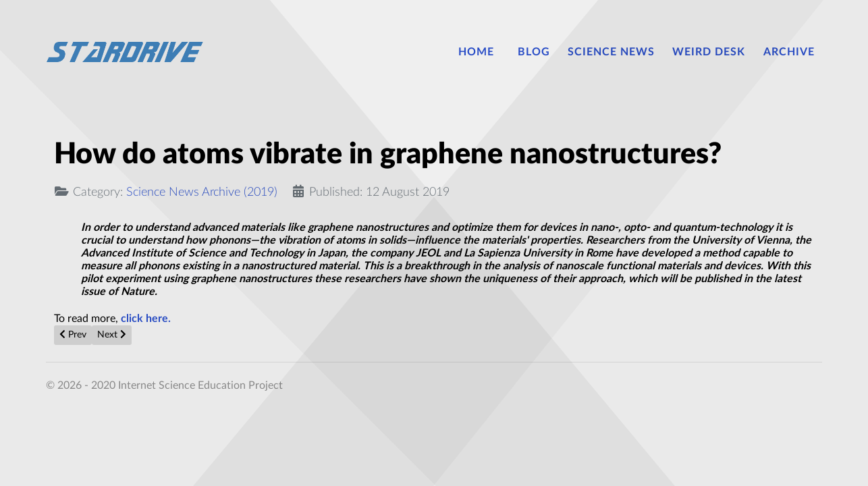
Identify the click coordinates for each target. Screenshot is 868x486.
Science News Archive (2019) (202, 192)
